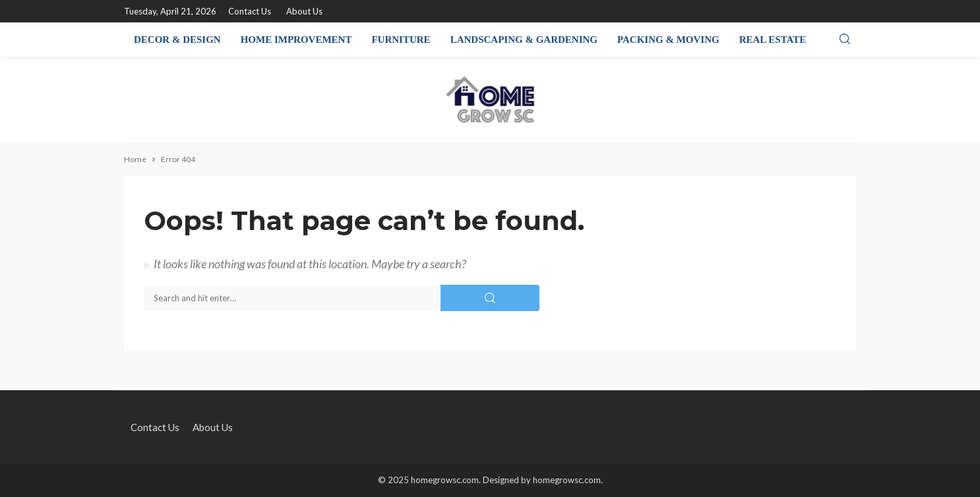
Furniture (401, 40)
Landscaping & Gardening (524, 40)
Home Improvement (296, 40)
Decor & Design (177, 40)
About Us (304, 11)
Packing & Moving (668, 40)
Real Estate (773, 40)
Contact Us (250, 11)
